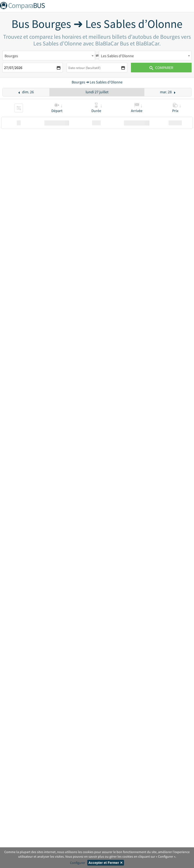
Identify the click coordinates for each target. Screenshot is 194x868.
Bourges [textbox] (11, 56)
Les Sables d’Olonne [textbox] (117, 56)
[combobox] (49, 56)
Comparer (161, 68)
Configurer (78, 863)
